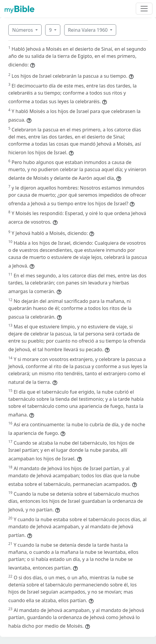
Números (23, 30)
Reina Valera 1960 (89, 30)
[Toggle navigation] (144, 9)
